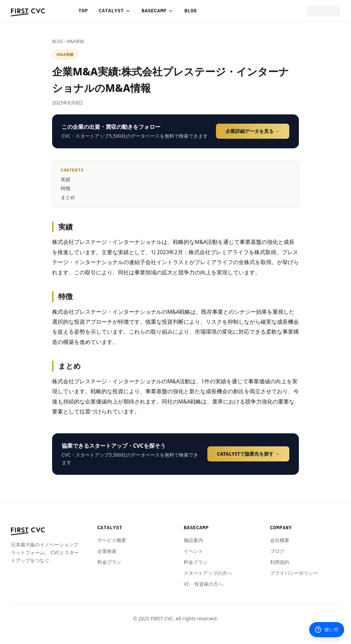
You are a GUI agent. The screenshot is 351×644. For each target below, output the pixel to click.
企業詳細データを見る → (253, 131)
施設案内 (193, 540)
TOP (83, 11)
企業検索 (107, 551)
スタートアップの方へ (208, 573)
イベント (193, 551)
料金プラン (109, 562)
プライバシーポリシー (294, 573)
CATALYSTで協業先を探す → (248, 454)
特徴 (65, 188)
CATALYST (115, 11)
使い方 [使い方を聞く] (327, 630)
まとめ (68, 197)
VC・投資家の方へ (203, 584)
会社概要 (280, 540)
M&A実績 (75, 41)
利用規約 (280, 562)
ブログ (277, 551)
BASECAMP (158, 11)
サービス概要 (112, 540)
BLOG (191, 11)
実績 (65, 179)
